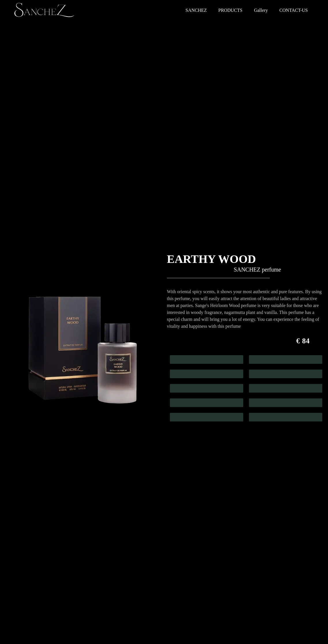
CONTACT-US (294, 10)
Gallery (261, 10)
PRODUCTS (230, 10)
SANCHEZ (196, 10)
